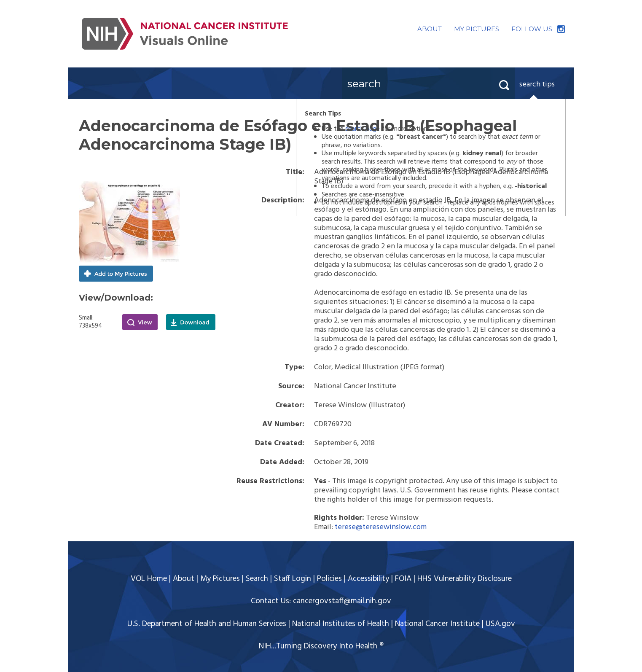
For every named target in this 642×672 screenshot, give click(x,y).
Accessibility (368, 579)
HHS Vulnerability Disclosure (465, 579)
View (140, 322)
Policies (329, 579)
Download (191, 322)
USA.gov (500, 624)
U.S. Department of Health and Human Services (207, 624)
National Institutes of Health (341, 624)
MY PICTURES (477, 29)
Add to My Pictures (116, 274)
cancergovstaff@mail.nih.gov (342, 601)
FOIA (403, 579)
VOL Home (149, 579)
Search (257, 579)
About (184, 579)
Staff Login (293, 579)
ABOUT (430, 29)
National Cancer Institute (437, 624)
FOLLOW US (532, 29)
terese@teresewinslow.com (381, 527)
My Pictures (220, 579)
